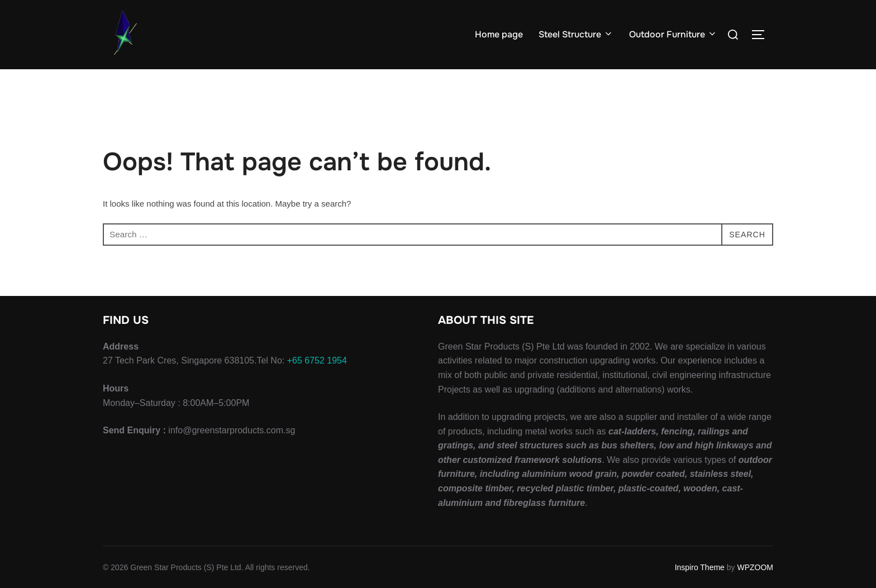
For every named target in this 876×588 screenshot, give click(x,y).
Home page (499, 34)
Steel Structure (576, 34)
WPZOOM (755, 567)
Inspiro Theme (700, 567)
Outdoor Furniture (673, 34)
